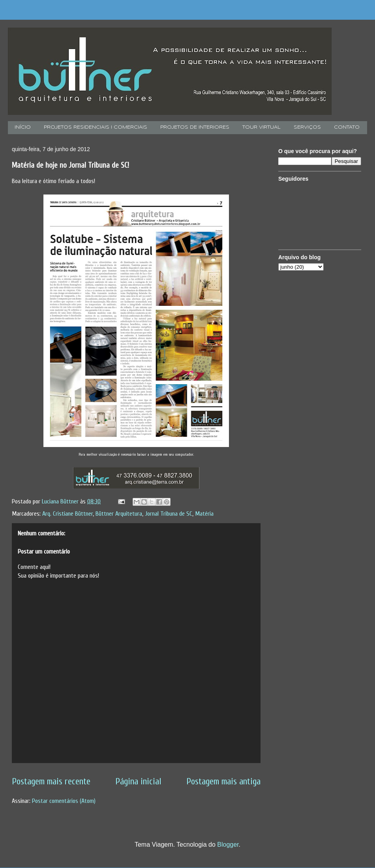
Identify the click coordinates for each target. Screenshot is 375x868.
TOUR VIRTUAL (262, 127)
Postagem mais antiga (223, 782)
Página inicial (138, 782)
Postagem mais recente (51, 782)
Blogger (228, 845)
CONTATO (347, 127)
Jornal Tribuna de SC (169, 514)
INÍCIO (23, 127)
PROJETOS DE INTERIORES (195, 127)
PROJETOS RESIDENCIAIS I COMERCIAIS (96, 127)
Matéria (204, 514)
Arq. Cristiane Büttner (67, 514)
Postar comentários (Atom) (64, 801)
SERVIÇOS (307, 127)
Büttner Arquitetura (119, 514)
